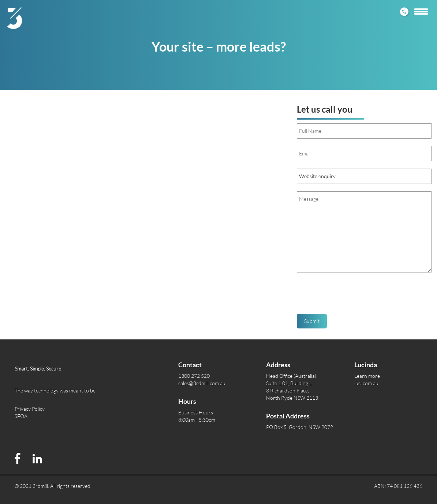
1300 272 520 (194, 376)
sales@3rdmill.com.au (202, 383)
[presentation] (352, 296)
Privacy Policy (30, 409)
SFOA (21, 416)
